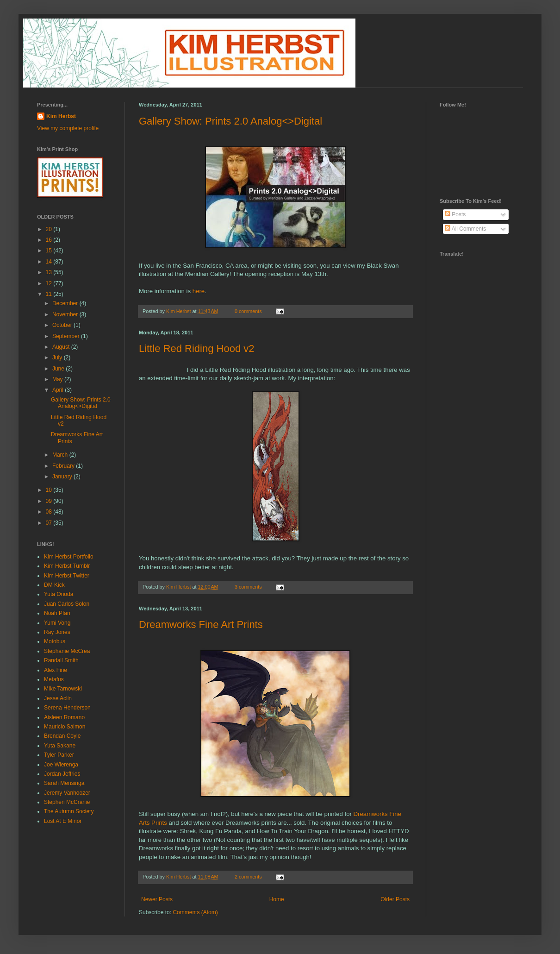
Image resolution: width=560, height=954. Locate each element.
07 (50, 523)
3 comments (248, 587)
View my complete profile (68, 128)
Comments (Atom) (195, 912)
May (58, 379)
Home (277, 899)
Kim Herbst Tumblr (67, 566)
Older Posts (395, 899)
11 (50, 294)
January (63, 477)
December (66, 303)
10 (50, 490)
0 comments (248, 311)
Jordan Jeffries (62, 774)
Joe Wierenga (61, 765)
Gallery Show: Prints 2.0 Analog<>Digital (230, 121)
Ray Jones (57, 632)
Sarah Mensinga (64, 783)
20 (50, 229)
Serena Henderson (67, 708)
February (64, 466)
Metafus (54, 679)
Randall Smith (61, 660)
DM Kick (54, 585)
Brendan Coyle (62, 736)
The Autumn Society (69, 811)
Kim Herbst (179, 311)
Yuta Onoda (59, 594)
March (61, 455)
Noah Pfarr (57, 613)
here (199, 291)
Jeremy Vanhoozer (67, 793)
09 (50, 501)
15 (50, 251)
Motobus (55, 641)
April (59, 390)
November (66, 314)
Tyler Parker (59, 755)
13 (50, 272)
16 (50, 240)
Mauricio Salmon (65, 727)
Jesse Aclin (58, 698)
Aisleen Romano (64, 717)
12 (50, 283)
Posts (455, 214)
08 (50, 512)
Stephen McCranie (67, 802)
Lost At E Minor (63, 821)
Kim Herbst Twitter (67, 576)
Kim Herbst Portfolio (69, 557)
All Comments (465, 229)
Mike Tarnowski (63, 689)
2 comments (248, 877)
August (62, 347)
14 (50, 262)
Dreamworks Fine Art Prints (201, 624)
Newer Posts (157, 899)
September (67, 336)
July (58, 358)
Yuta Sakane (60, 746)
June (59, 369)
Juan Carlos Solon (67, 604)
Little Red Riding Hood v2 (196, 348)
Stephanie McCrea (67, 651)
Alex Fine (56, 670)
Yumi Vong (57, 623)
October (63, 325)
